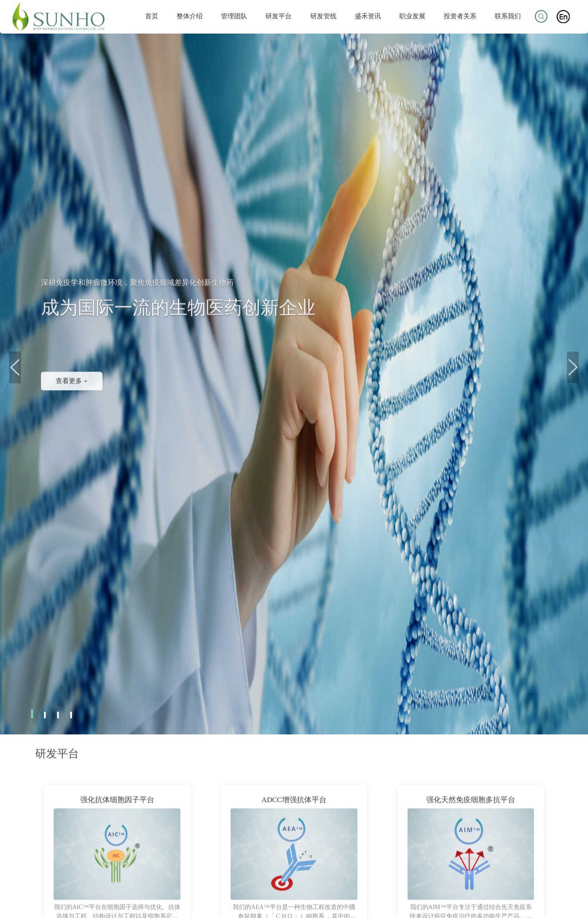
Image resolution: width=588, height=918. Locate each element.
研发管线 (323, 16)
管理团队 (234, 16)
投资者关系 (460, 16)
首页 (152, 16)
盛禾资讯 (368, 16)
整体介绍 (190, 16)
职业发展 (412, 16)
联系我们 (508, 16)
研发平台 (279, 16)
